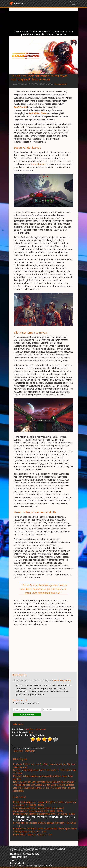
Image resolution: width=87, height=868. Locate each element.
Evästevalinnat (17, 863)
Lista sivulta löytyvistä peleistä (25, 854)
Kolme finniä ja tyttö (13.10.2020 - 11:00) (33, 835)
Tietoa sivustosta (18, 857)
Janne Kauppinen (62, 680)
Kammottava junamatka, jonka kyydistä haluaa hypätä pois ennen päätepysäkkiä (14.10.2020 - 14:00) (45, 830)
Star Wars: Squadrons (35, 729)
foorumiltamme (38, 164)
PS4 (31, 732)
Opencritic (30, 751)
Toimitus (14, 860)
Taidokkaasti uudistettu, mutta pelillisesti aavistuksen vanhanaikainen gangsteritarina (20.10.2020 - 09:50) (39, 809)
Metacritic (18, 751)
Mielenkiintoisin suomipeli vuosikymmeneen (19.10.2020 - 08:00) (44, 814)
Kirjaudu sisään (27, 714)
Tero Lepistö (60, 84)
